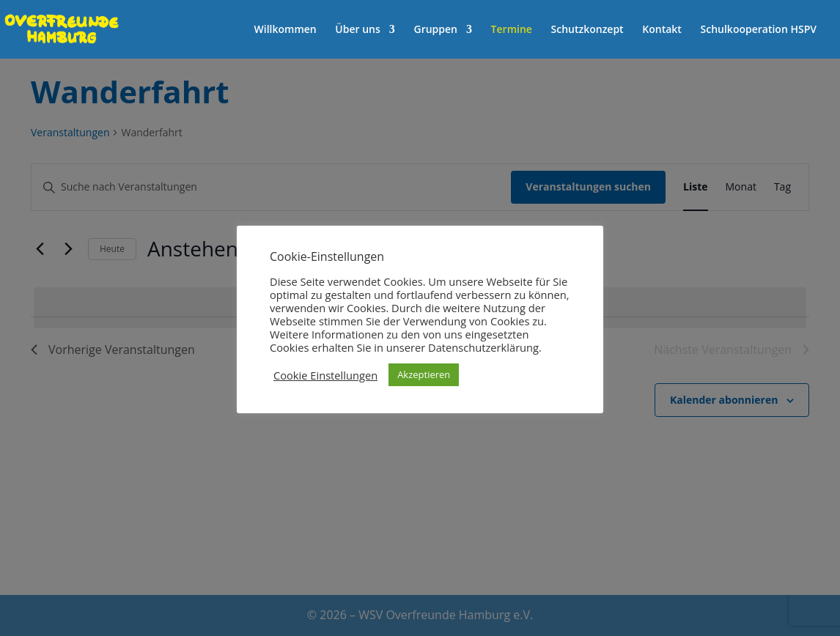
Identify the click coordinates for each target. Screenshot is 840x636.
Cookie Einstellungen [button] (325, 375)
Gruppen (435, 30)
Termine (512, 30)
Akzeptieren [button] (424, 374)
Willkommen (285, 30)
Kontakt (662, 30)
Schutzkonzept (587, 30)
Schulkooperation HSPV (759, 30)
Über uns (357, 30)
